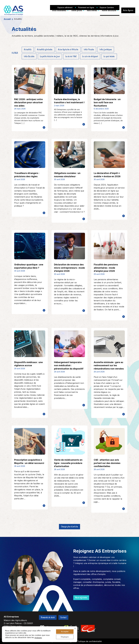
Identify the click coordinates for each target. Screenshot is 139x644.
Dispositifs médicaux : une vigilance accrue (28, 364)
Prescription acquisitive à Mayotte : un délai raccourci (29, 462)
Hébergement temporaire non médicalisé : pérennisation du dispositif (69, 366)
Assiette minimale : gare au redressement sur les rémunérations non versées (109, 366)
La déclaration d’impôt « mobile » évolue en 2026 (107, 175)
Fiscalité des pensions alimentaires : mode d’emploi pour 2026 (106, 268)
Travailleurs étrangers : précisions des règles (27, 175)
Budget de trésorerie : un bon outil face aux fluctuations (107, 103)
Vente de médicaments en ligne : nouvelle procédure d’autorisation (68, 463)
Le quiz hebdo (109, 56)
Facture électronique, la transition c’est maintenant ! (69, 101)
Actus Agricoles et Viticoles (68, 49)
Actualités (28, 49)
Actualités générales (45, 49)
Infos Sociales (29, 56)
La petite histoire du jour (50, 56)
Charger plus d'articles (69, 527)
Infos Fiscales (89, 49)
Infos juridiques (106, 49)
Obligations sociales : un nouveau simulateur (67, 175)
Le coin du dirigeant (90, 56)
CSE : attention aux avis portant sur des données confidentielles (107, 463)
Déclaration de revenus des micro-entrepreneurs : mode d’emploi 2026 (69, 268)
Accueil (7, 19)
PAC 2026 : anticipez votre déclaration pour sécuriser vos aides (29, 103)
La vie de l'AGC (71, 56)
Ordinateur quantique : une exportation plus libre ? (29, 266)
